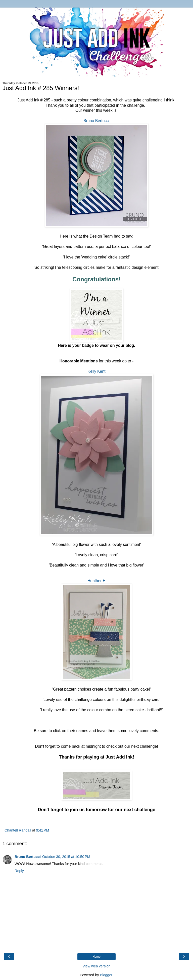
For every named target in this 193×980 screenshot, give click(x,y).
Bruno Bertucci (96, 121)
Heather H (96, 581)
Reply (19, 871)
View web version (96, 966)
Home (96, 957)
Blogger (106, 975)
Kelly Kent (96, 371)
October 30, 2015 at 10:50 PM (66, 857)
